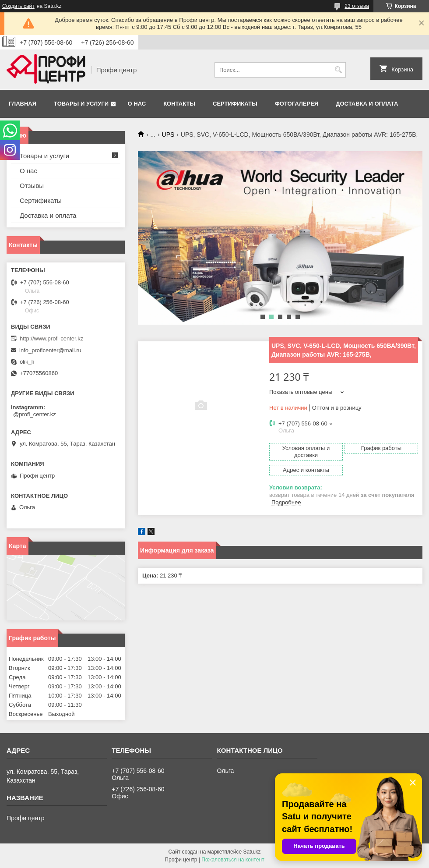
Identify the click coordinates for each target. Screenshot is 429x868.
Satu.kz (252, 852)
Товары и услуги (81, 104)
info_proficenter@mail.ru (50, 350)
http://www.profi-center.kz (51, 338)
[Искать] (338, 70)
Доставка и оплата (367, 104)
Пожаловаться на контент (233, 860)
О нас (137, 104)
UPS (168, 135)
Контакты (179, 104)
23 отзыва (357, 6)
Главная (23, 104)
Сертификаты (235, 104)
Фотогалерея (297, 104)
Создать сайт (18, 6)
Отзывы (32, 186)
